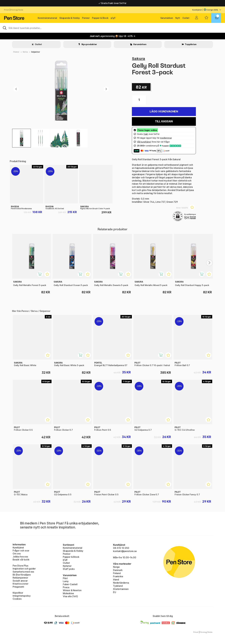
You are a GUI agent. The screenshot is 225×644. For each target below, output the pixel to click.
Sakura (138, 58)
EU (115, 592)
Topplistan (190, 44)
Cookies (17, 599)
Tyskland (118, 586)
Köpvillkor (18, 593)
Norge (116, 567)
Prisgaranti (18, 587)
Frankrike (118, 576)
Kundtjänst (197, 10)
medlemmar (166, 138)
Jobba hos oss (20, 557)
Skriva (25, 52)
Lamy (66, 581)
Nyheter (67, 566)
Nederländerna (121, 583)
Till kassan (164, 121)
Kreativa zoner (21, 584)
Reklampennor (20, 578)
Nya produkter (89, 44)
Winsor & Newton (72, 590)
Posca (66, 587)
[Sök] (113, 28)
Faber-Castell (70, 584)
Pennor (86, 18)
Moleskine (68, 593)
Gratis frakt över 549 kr (113, 3)
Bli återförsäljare (22, 575)
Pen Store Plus (20, 566)
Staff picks (69, 569)
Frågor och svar (21, 551)
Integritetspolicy (22, 596)
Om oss (17, 554)
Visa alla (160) (70, 596)
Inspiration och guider (24, 569)
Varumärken (167, 18)
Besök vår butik (21, 560)
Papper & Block (100, 18)
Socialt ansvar (20, 581)
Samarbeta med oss (23, 572)
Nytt (178, 18)
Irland (116, 580)
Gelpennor (36, 52)
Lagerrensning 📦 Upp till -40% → (113, 36)
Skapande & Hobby (70, 18)
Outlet (186, 18)
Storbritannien (121, 589)
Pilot (65, 578)
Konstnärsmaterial (47, 18)
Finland (117, 573)
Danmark (118, 570)
